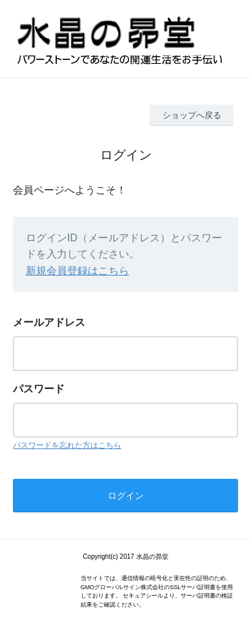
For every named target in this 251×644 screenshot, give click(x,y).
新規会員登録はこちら (77, 271)
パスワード (39, 389)
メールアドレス (49, 322)
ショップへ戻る (192, 115)
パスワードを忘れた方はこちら (67, 445)
